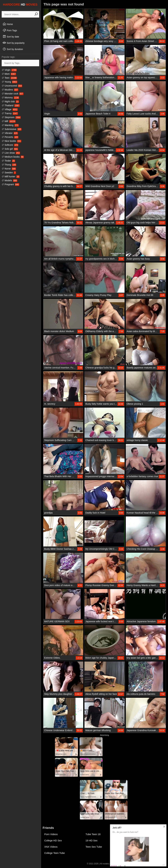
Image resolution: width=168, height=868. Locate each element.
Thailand (11, 105)
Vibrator (10, 133)
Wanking (10, 125)
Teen (9, 78)
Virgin (9, 70)
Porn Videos (51, 834)
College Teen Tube (55, 853)
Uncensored (12, 86)
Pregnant (10, 184)
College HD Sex (53, 840)
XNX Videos (51, 847)
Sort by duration (13, 49)
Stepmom (11, 117)
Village (10, 109)
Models (9, 180)
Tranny (10, 113)
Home (8, 24)
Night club (10, 101)
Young (9, 82)
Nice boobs (11, 141)
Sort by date (11, 37)
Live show (11, 153)
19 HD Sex (91, 840)
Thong (9, 165)
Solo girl (10, 149)
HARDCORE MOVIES (20, 5)
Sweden (9, 173)
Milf (9, 121)
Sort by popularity (14, 43)
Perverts (10, 137)
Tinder (8, 161)
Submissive (12, 129)
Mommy (10, 98)
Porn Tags (10, 30)
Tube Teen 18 (93, 834)
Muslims (10, 90)
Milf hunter (11, 176)
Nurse (9, 169)
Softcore (10, 145)
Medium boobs (13, 157)
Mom (9, 74)
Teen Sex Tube (94, 847)
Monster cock (13, 94)
